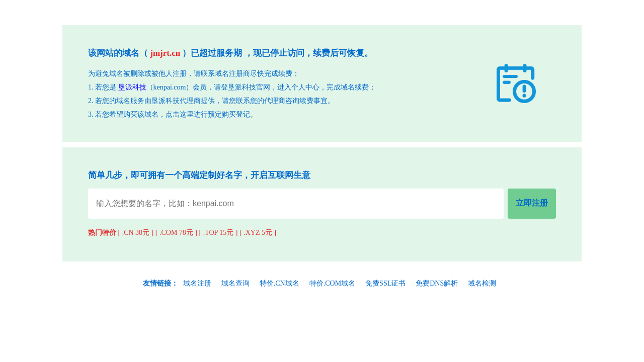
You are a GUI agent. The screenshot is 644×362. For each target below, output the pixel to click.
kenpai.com (170, 87)
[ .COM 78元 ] (176, 233)
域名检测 (482, 283)
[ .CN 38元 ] (136, 233)
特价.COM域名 (332, 283)
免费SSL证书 (385, 283)
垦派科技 (132, 87)
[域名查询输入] (296, 203)
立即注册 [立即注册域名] (532, 203)
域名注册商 (232, 74)
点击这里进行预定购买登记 (208, 114)
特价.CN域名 (279, 283)
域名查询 (235, 283)
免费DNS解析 (437, 283)
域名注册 (197, 283)
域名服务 (130, 101)
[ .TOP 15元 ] (219, 233)
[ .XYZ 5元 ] (258, 233)
